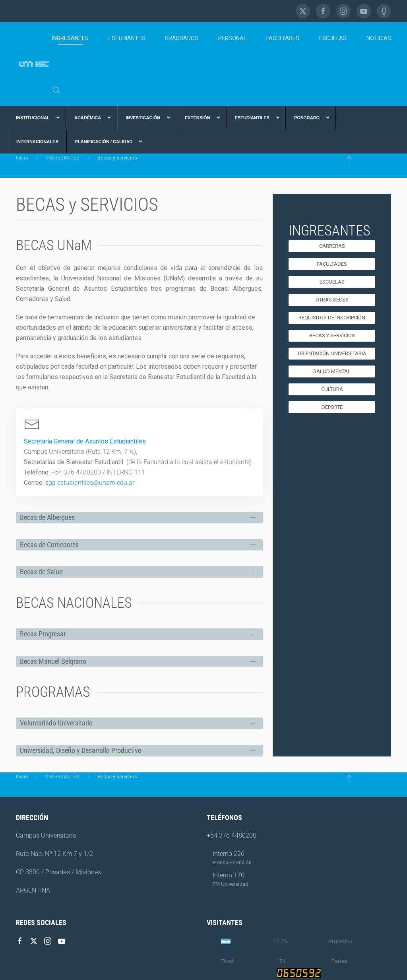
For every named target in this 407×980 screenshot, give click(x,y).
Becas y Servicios (332, 335)
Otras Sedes (332, 300)
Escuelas (332, 282)
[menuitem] (37, 118)
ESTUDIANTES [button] (127, 38)
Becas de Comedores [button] (49, 545)
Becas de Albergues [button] (47, 517)
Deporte (332, 407)
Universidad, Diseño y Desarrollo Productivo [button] (81, 750)
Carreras (332, 246)
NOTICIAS (379, 38)
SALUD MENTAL (332, 371)
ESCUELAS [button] (333, 38)
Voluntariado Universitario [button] (56, 723)
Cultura (332, 389)
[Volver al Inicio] (34, 64)
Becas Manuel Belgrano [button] (53, 661)
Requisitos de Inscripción (332, 318)
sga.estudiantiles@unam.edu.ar (90, 483)
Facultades (332, 264)
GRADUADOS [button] (182, 38)
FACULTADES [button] (283, 38)
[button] (56, 90)
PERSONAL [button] (232, 38)
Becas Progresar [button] (43, 634)
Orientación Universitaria (332, 353)
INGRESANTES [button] (70, 38)
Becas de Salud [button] (41, 572)
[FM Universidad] (384, 11)
